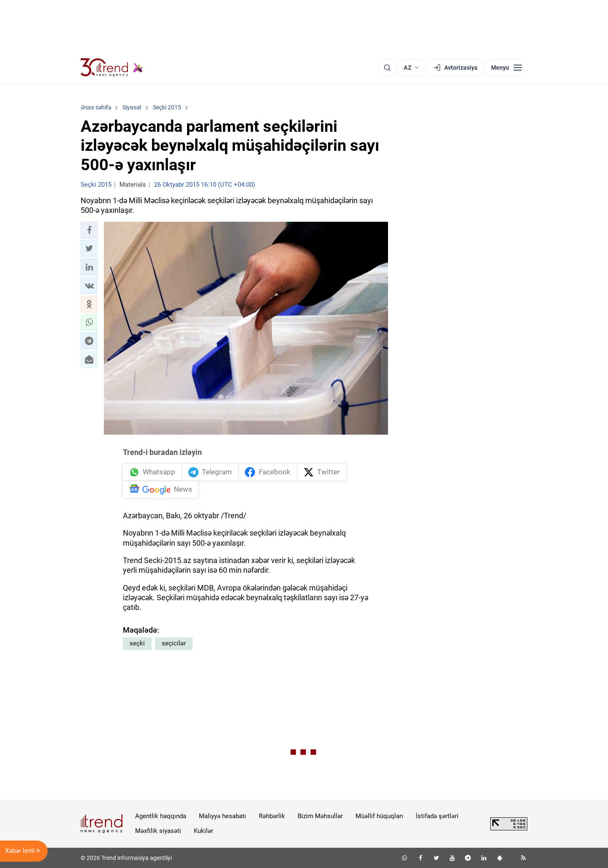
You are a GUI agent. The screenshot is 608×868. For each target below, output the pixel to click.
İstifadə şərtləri (437, 816)
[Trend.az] (112, 68)
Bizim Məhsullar (320, 816)
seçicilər (174, 643)
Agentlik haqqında (161, 816)
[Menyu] (506, 68)
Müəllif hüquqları (379, 816)
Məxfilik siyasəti (158, 831)
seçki (137, 643)
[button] (89, 230)
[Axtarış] (387, 68)
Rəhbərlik (272, 816)
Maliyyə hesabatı (223, 816)
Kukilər (204, 831)
